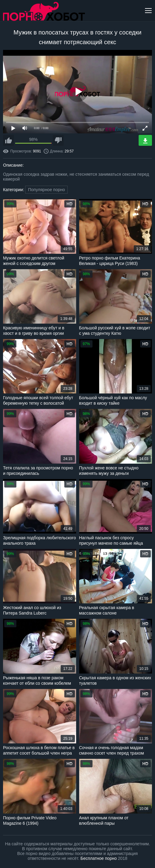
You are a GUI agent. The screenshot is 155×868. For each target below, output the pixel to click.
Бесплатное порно (98, 858)
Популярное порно (46, 190)
